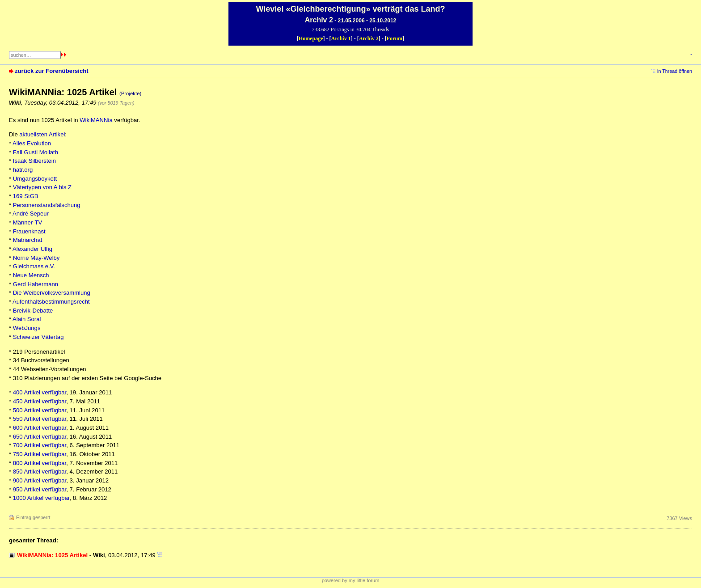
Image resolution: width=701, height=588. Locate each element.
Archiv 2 (369, 38)
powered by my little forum (351, 580)
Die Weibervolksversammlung (52, 293)
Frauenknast (29, 231)
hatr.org (23, 170)
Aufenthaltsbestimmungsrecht (51, 302)
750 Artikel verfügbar (40, 454)
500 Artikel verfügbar (40, 410)
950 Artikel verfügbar (40, 489)
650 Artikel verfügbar (40, 437)
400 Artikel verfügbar (40, 392)
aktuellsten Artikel (42, 134)
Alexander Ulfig (32, 249)
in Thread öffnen (675, 71)
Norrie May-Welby (36, 258)
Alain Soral (27, 319)
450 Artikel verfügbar (40, 401)
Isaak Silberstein (34, 161)
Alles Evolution (32, 143)
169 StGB (26, 196)
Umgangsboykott (35, 179)
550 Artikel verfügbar (40, 419)
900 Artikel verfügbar (40, 480)
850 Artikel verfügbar (40, 472)
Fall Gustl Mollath (36, 152)
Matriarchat (28, 240)
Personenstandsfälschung (47, 205)
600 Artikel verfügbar (40, 428)
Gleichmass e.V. (34, 266)
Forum (395, 38)
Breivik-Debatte (33, 311)
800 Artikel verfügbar (40, 463)
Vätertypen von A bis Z (42, 187)
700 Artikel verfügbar (40, 445)
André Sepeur (31, 214)
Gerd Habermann (36, 284)
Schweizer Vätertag (38, 337)
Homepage (311, 38)
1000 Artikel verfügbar (41, 498)
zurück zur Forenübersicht (52, 71)
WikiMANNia (96, 120)
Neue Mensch (31, 275)
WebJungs (27, 328)
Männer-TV (28, 222)
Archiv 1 (341, 38)
